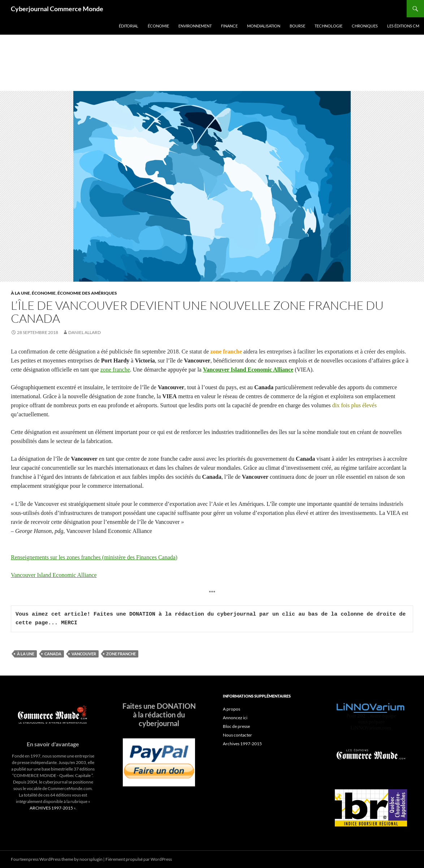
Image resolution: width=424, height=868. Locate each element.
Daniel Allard (85, 332)
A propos (232, 709)
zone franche (115, 370)
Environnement (195, 26)
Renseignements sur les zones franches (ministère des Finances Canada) (94, 557)
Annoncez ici (235, 718)
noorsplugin (91, 859)
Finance (229, 26)
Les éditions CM (403, 26)
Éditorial (129, 26)
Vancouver (84, 654)
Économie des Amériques (87, 293)
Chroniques (365, 26)
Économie (158, 26)
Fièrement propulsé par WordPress (139, 859)
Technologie (328, 26)
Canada (53, 654)
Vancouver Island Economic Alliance (248, 370)
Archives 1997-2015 (242, 744)
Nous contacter (237, 735)
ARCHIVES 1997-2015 (51, 808)
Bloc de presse (236, 726)
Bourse (297, 26)
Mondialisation (264, 26)
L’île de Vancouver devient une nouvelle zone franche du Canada (197, 312)
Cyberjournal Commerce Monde (57, 9)
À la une (20, 293)
